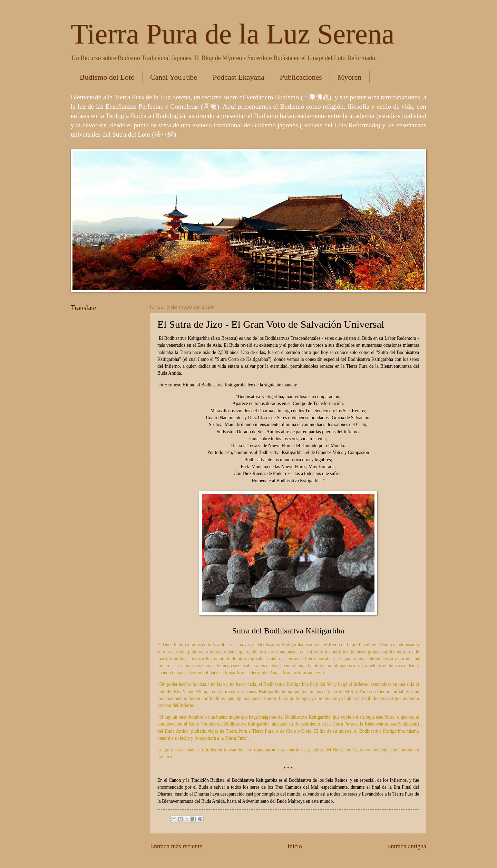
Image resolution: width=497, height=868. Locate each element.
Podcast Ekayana (238, 77)
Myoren (350, 77)
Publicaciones (301, 77)
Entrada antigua (407, 846)
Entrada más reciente (176, 846)
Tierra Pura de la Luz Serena (232, 34)
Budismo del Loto (107, 77)
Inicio (295, 846)
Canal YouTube (174, 77)
